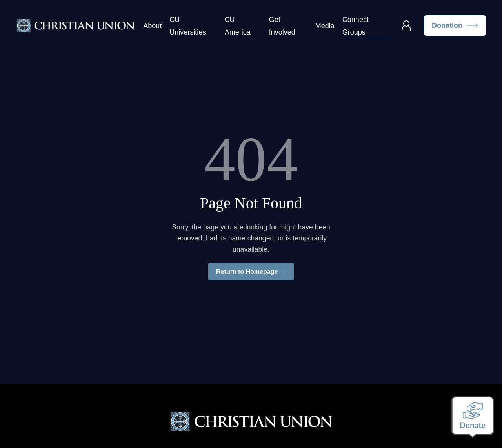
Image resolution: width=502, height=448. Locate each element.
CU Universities (188, 26)
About (152, 26)
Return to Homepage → (251, 272)
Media (325, 26)
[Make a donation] (473, 417)
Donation (447, 25)
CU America (238, 26)
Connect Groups (356, 26)
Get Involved (282, 26)
